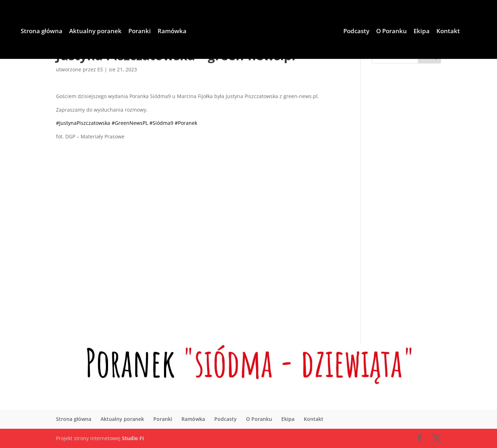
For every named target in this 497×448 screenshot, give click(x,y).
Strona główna (42, 32)
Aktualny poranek (95, 32)
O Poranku (391, 32)
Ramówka (172, 32)
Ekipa (422, 32)
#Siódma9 (161, 123)
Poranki (140, 32)
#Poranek (186, 123)
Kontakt (448, 32)
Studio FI (133, 438)
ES (100, 69)
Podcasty (356, 32)
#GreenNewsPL (130, 123)
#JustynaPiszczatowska (83, 123)
